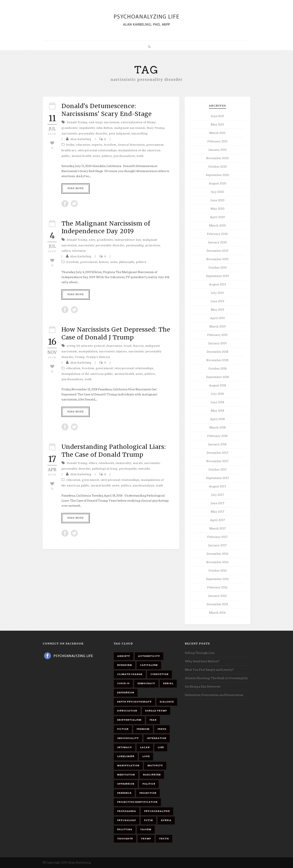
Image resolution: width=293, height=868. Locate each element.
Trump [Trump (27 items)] (146, 839)
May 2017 (218, 512)
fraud (128, 346)
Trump (80, 357)
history (104, 262)
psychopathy (128, 469)
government (155, 145)
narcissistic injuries (113, 352)
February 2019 (217, 335)
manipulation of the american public (87, 374)
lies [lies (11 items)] (161, 747)
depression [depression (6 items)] (126, 693)
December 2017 (218, 453)
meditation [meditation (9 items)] (126, 775)
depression (114, 346)
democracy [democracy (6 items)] (146, 683)
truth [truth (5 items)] (164, 839)
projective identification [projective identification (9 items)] (137, 802)
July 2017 (217, 495)
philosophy (127, 262)
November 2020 (217, 158)
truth (140, 156)
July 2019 (217, 293)
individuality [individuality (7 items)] (128, 738)
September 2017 (218, 478)
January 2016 (217, 596)
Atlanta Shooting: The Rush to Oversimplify (216, 678)
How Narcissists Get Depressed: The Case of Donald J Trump (116, 333)
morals (138, 463)
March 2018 (218, 428)
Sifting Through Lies (200, 653)
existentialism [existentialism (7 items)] (129, 720)
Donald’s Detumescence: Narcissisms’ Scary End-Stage (107, 110)
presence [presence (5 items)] (124, 793)
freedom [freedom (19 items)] (143, 729)
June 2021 (218, 116)
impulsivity (87, 128)
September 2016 (218, 579)
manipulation (88, 352)
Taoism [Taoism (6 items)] (146, 829)
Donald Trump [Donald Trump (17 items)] (156, 711)
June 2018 (217, 402)
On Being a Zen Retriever (203, 687)
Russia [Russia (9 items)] (166, 820)
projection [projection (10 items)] (148, 793)
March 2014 (217, 613)
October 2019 (218, 268)
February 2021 (218, 141)
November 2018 (217, 360)
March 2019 (218, 327)
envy (92, 240)
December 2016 (218, 554)
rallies (66, 251)
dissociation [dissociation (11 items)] (127, 711)
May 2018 (218, 411)
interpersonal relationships (97, 150)
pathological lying (105, 469)
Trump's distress (98, 357)
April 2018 (217, 419)
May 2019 (218, 310)
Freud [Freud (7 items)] (162, 729)
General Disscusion (131, 145)
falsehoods (106, 463)
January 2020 (217, 242)
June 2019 (217, 301)
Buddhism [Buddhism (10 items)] (125, 665)
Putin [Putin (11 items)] (148, 820)
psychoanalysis (124, 156)
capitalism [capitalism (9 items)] (149, 665)
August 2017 (218, 486)
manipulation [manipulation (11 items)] (128, 766)
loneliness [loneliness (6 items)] (126, 756)
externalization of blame (138, 122)
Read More (76, 188)
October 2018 (218, 369)
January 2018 (217, 444)
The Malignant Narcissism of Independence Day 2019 (106, 227)
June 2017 (217, 503)
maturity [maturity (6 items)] (155, 766)
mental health (81, 156)
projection (153, 245)
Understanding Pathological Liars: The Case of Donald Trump (114, 451)
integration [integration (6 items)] (157, 738)
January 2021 (218, 150)
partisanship (135, 245)
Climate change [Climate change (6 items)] (130, 674)
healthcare (69, 150)
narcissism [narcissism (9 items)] (152, 775)
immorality (124, 463)
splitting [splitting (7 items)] (125, 829)
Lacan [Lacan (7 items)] (145, 747)
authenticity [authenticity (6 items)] (149, 656)
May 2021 (217, 125)
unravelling (140, 134)
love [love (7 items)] (146, 756)
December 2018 (218, 352)
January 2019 (217, 343)
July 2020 (217, 192)
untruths (144, 469)
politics (107, 156)
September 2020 (218, 175)
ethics (93, 463)
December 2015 (217, 604)
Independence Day (128, 240)
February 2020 (217, 234)
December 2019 (218, 251)
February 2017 (217, 537)
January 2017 (217, 545)
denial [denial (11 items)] (168, 683)
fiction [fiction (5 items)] (123, 729)
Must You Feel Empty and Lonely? (209, 670)
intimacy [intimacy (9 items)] (125, 747)
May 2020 (218, 209)
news (96, 156)
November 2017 (217, 461)
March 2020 (218, 226)
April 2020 (217, 217)
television (79, 251)
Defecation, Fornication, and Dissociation (214, 695)
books (70, 145)
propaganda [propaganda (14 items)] (127, 811)
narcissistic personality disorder (84, 134)
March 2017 (218, 529)
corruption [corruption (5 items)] (159, 674)
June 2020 (217, 200)
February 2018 (217, 436)
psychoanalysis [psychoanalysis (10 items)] (157, 811)
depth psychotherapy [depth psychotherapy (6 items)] (134, 702)
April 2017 (217, 520)
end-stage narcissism (104, 122)
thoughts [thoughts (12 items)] (125, 839)
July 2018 (217, 394)
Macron (138, 346)
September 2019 (218, 276)
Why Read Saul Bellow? (202, 661)
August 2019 (218, 284)
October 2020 (218, 167)
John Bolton (105, 128)
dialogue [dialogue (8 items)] (167, 702)
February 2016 (217, 587)
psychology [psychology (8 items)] (127, 820)
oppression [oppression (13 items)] (126, 784)
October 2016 (218, 571)
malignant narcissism (130, 128)
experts (97, 145)
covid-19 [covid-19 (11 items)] (123, 683)
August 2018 (218, 385)
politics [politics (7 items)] (149, 784)
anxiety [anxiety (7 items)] (124, 656)
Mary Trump (156, 128)
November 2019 (217, 259)
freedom (110, 145)
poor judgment (119, 134)
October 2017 (218, 470)
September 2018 (218, 377)
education (83, 145)
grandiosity (70, 128)
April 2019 (217, 318)
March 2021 (217, 133)
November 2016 (217, 562)
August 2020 (218, 183)
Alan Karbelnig (81, 139)
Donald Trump (77, 122)
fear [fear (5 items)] (153, 720)
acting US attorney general (86, 346)
